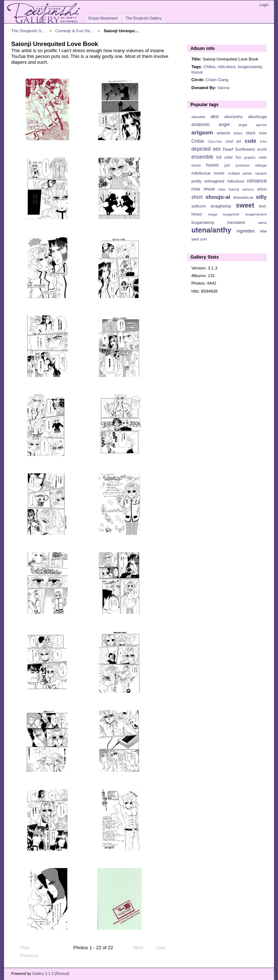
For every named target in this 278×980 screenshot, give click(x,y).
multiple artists (240, 173)
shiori (262, 189)
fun (239, 157)
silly (261, 197)
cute (250, 141)
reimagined (214, 181)
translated (236, 222)
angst (243, 125)
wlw (263, 231)
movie (219, 173)
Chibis (209, 66)
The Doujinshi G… (29, 31)
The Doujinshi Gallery (144, 18)
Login (264, 5)
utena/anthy (211, 230)
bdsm (238, 133)
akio (215, 117)
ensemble (203, 157)
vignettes (246, 231)
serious (248, 189)
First (21, 948)
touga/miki (231, 214)
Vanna (224, 87)
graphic (250, 157)
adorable (198, 117)
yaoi (195, 239)
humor (212, 165)
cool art (233, 141)
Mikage (261, 165)
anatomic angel (211, 125)
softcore (199, 206)
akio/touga (257, 117)
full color (224, 157)
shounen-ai (243, 197)
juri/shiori (243, 165)
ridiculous (226, 66)
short (197, 197)
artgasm (202, 132)
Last (164, 948)
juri (228, 165)
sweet (245, 205)
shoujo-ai (218, 197)
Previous (26, 956)
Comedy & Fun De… (75, 31)
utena (262, 223)
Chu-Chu (215, 141)
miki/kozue (201, 173)
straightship (221, 206)
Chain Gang (217, 79)
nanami (261, 173)
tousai (197, 72)
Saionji (234, 189)
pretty (197, 181)
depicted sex (206, 149)
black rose (256, 133)
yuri (203, 239)
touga (213, 214)
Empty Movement (103, 18)
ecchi (262, 149)
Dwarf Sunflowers (239, 149)
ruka (222, 189)
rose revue (203, 189)
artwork (224, 133)
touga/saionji (250, 66)
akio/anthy (233, 117)
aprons (261, 125)
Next (141, 948)
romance (257, 181)
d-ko (263, 141)
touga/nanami (256, 214)
